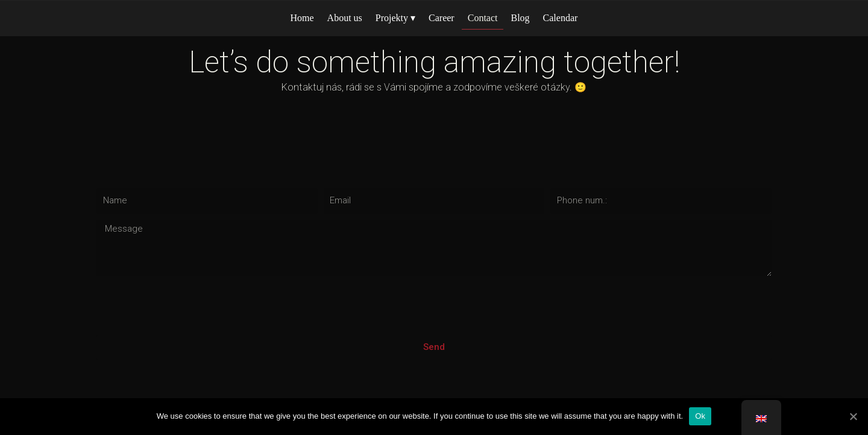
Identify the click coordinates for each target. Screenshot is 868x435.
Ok (700, 416)
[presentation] (188, 306)
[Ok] (853, 416)
